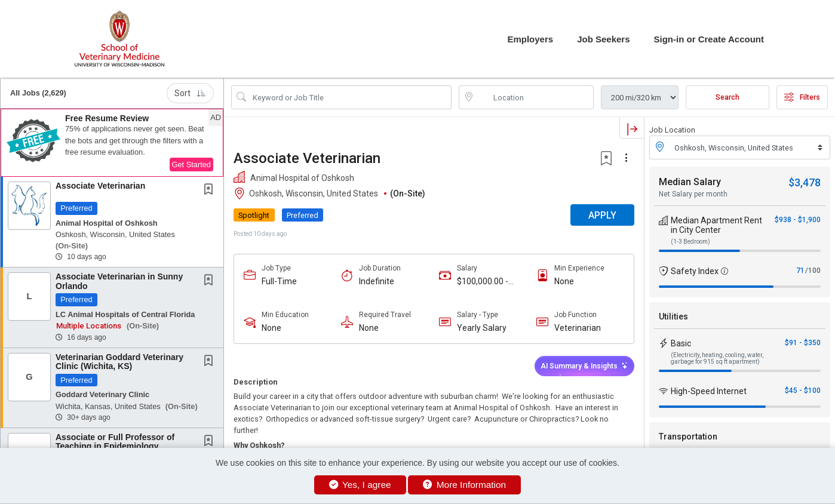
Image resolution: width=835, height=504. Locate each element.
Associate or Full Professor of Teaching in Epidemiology (115, 442)
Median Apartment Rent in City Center (716, 225)
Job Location (672, 130)
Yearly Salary (482, 328)
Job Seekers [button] (603, 39)
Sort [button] (190, 93)
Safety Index (695, 271)
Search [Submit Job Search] (727, 97)
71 (800, 271)
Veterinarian (578, 328)
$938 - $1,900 (798, 220)
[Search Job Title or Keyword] (350, 97)
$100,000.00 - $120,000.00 (483, 282)
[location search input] (535, 97)
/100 (813, 271)
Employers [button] (530, 39)
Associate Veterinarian (100, 186)
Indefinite (377, 281)
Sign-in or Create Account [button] (709, 39)
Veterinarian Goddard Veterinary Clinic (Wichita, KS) (119, 362)
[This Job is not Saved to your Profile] (211, 190)
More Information (464, 485)
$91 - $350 (803, 343)
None (564, 281)
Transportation (688, 437)
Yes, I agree (360, 485)
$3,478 (805, 182)
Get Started (191, 165)
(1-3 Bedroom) (690, 242)
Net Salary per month (693, 194)
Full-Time (279, 281)
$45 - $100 (803, 391)
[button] (112, 143)
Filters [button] (802, 97)
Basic (681, 343)
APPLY (602, 215)
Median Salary (690, 182)
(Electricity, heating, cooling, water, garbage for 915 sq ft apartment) (717, 358)
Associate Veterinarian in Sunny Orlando (119, 281)
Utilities (673, 316)
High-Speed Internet (709, 391)
